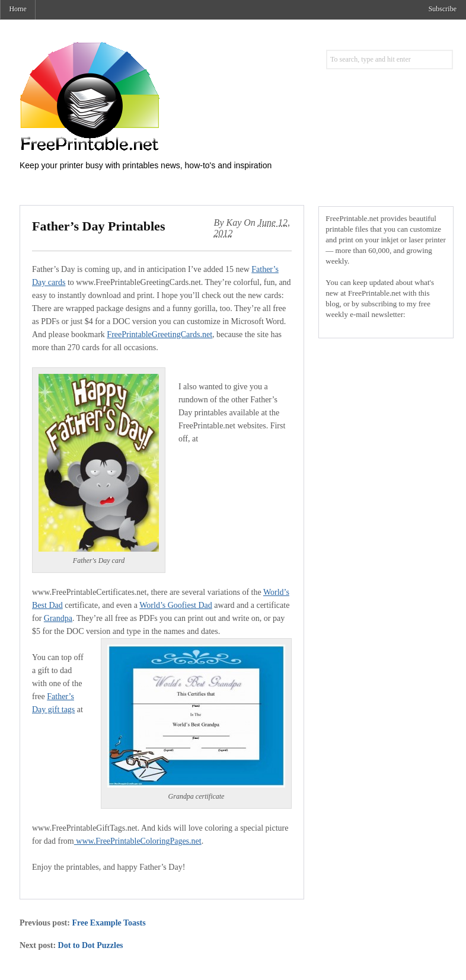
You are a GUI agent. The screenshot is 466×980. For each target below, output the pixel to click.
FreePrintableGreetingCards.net (159, 334)
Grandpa (58, 618)
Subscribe (443, 9)
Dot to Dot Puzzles (91, 945)
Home (17, 9)
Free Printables (138, 96)
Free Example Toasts (108, 923)
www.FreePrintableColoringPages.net (138, 841)
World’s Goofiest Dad (176, 605)
